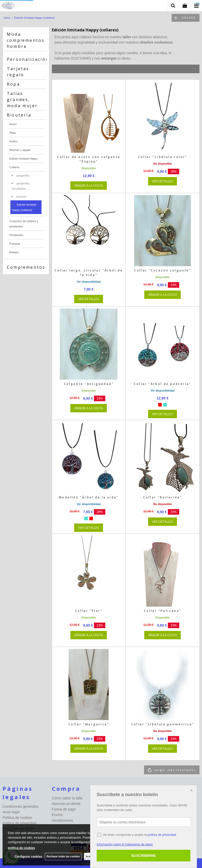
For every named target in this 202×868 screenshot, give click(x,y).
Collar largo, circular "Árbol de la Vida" (89, 273)
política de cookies (21, 848)
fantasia (21, 197)
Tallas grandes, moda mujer (22, 100)
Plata (13, 133)
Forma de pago (64, 809)
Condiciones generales (21, 806)
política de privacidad (162, 835)
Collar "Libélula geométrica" (163, 724)
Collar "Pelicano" (163, 611)
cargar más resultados (175, 770)
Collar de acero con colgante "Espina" (89, 159)
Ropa (13, 84)
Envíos (57, 815)
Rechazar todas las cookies (63, 856)
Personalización (28, 59)
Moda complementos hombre (26, 40)
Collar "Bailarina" (163, 497)
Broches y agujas (20, 150)
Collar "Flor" (89, 611)
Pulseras (15, 244)
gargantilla (23, 176)
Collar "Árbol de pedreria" (162, 384)
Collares (14, 167)
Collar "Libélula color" (163, 157)
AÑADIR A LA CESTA (89, 185)
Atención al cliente (66, 804)
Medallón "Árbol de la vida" (89, 497)
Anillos (13, 141)
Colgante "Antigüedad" (89, 384)
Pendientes (16, 235)
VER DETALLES (163, 181)
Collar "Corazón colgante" (163, 270)
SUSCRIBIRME (144, 856)
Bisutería (19, 115)
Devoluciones (63, 820)
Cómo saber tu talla (67, 798)
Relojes (14, 252)
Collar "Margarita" (89, 724)
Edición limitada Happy (24, 159)
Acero (13, 124)
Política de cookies (17, 818)
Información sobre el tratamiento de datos (125, 844)
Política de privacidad (19, 823)
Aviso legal (11, 812)
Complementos (26, 267)
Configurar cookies (28, 857)
